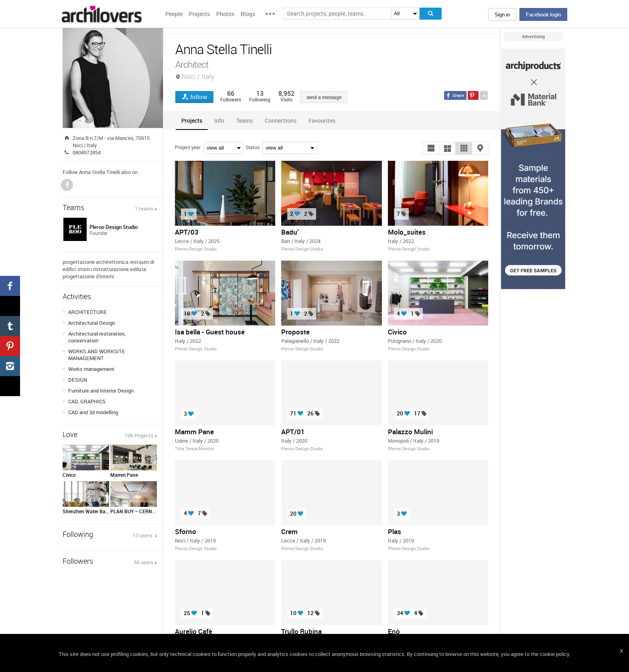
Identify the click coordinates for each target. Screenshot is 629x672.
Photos (225, 14)
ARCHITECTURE (87, 312)
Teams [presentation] (244, 120)
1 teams (144, 208)
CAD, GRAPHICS (87, 401)
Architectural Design (92, 323)
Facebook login (543, 14)
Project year (188, 147)
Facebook (67, 185)
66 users (144, 562)
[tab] (192, 120)
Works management (91, 369)
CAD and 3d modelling (93, 412)
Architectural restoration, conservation (97, 337)
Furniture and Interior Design (101, 391)
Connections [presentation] (281, 120)
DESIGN (78, 380)
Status (253, 147)
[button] (431, 148)
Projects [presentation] (192, 120)
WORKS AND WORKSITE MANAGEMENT (97, 355)
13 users (143, 535)
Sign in (502, 14)
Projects (199, 14)
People (174, 14)
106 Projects (139, 435)
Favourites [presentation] (322, 120)
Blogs (248, 14)
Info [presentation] (219, 120)
